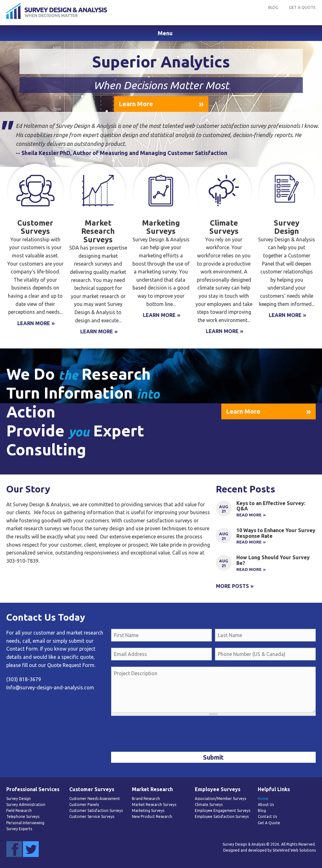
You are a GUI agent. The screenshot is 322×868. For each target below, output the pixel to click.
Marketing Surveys (148, 811)
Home (263, 799)
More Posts (232, 586)
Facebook (14, 849)
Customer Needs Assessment (95, 799)
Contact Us (267, 816)
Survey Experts (19, 829)
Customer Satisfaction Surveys (96, 811)
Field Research (19, 811)
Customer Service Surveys (92, 816)
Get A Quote (302, 7)
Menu (165, 33)
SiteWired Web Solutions (294, 850)
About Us (266, 805)
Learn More (136, 104)
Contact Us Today (46, 617)
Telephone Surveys (23, 816)
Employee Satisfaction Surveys (222, 816)
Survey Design (19, 799)
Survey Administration (26, 805)
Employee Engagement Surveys (223, 811)
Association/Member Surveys (220, 799)
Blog (273, 7)
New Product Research (152, 816)
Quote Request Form (71, 665)
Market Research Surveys (154, 805)
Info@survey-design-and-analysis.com (50, 687)
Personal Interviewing (25, 823)
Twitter (31, 849)
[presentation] (159, 734)
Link (266, 512)
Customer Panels (84, 805)
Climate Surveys (209, 805)
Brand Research (146, 799)
